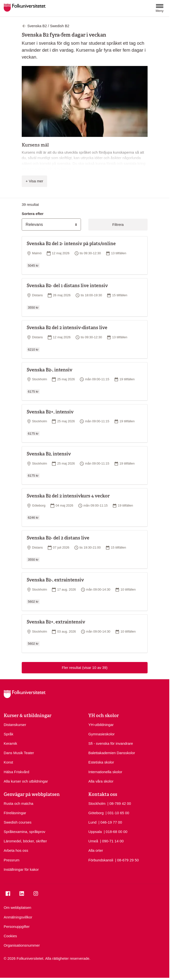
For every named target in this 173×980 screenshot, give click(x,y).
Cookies (10, 936)
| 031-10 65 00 (117, 813)
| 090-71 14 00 (112, 841)
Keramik (10, 744)
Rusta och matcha (19, 804)
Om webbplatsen (18, 908)
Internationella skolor (105, 772)
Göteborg (96, 813)
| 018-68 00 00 (115, 831)
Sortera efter (33, 214)
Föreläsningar (15, 813)
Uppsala (95, 832)
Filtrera (118, 225)
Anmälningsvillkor (18, 917)
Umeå (93, 841)
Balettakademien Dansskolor (112, 753)
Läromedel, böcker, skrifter (25, 841)
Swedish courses (18, 822)
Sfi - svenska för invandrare (111, 744)
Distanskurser (15, 725)
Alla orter (96, 851)
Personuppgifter (17, 927)
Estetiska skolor (101, 762)
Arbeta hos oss (16, 851)
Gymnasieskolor (102, 734)
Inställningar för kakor (21, 870)
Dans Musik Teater (19, 753)
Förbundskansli (101, 860)
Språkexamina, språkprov (24, 832)
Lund (92, 822)
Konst (8, 762)
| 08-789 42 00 (119, 803)
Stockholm (97, 804)
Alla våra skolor (101, 781)
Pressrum (12, 860)
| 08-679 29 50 (127, 860)
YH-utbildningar (101, 725)
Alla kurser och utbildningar (26, 781)
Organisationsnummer (22, 945)
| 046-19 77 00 (110, 822)
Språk (9, 734)
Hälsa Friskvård (16, 772)
